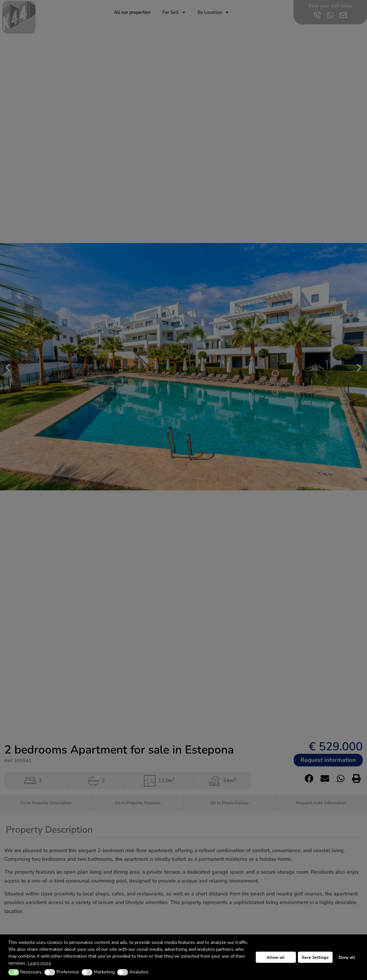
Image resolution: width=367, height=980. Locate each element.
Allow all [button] (276, 957)
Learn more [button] (39, 963)
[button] (14, 972)
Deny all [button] (347, 957)
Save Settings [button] (315, 957)
